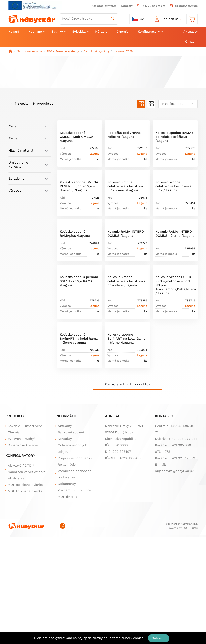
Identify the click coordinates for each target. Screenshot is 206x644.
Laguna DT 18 (124, 51)
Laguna (94, 154)
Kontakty (127, 6)
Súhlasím (159, 638)
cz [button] (138, 19)
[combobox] (178, 104)
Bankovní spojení (71, 432)
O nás (191, 41)
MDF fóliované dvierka (25, 491)
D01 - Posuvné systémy (63, 51)
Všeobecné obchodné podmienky (74, 474)
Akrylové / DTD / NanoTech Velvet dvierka (27, 469)
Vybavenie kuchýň (22, 439)
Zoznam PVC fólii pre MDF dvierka (74, 493)
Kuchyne (36, 31)
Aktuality (191, 31)
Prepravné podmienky (75, 458)
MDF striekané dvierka (25, 485)
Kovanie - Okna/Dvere (25, 426)
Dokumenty (67, 484)
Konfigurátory (150, 31)
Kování (15, 31)
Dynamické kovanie (23, 445)
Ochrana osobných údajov (72, 448)
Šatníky (58, 31)
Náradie (102, 31)
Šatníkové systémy (97, 51)
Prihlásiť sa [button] (167, 19)
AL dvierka (16, 478)
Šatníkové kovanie (30, 51)
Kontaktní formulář (104, 6)
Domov (10, 51)
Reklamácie (67, 464)
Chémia (124, 31)
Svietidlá (80, 31)
